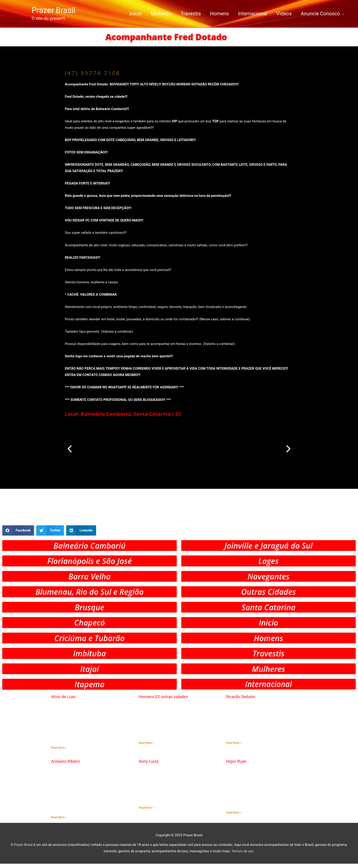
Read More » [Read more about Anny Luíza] (146, 812)
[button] (70, 448)
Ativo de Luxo (63, 701)
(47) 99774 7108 (94, 72)
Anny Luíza (149, 766)
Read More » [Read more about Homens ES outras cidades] (146, 747)
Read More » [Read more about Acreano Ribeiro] (59, 821)
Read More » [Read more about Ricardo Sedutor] (234, 747)
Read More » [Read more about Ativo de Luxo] (59, 752)
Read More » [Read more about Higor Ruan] (234, 817)
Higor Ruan (236, 766)
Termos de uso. (243, 855)
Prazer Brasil (55, 10)
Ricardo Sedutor (241, 701)
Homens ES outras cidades (163, 701)
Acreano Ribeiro (66, 766)
